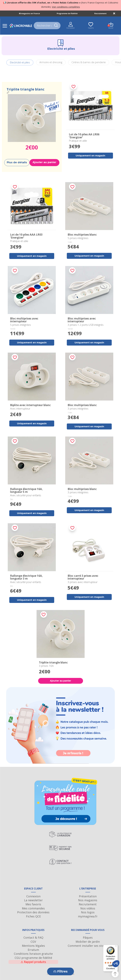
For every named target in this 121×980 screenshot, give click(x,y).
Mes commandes (33, 908)
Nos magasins (88, 900)
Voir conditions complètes (66, 7)
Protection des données (33, 912)
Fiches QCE (33, 916)
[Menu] (116, 947)
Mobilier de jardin (88, 942)
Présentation (88, 896)
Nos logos (88, 912)
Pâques (88, 937)
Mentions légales (33, 946)
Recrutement (100, 13)
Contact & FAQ (33, 937)
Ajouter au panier (44, 162)
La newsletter (33, 900)
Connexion (33, 896)
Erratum (33, 950)
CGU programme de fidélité (33, 958)
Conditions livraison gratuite (33, 954)
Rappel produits (33, 962)
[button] (116, 964)
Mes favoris (33, 904)
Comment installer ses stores (88, 946)
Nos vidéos (88, 908)
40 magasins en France (29, 13)
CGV (33, 942)
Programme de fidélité (67, 13)
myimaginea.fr (88, 916)
